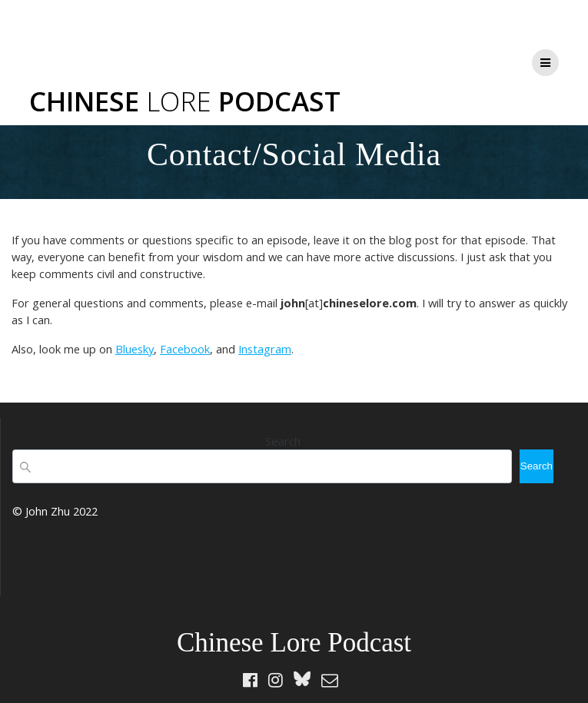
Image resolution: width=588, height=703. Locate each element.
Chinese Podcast (185, 101)
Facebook (185, 349)
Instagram (265, 349)
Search (283, 441)
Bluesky (135, 349)
